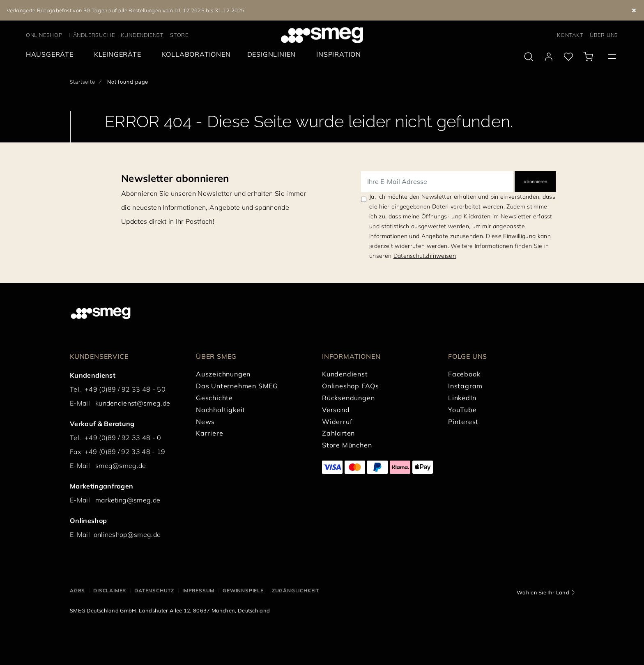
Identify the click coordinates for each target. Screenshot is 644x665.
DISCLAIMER (110, 590)
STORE (179, 35)
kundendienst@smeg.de (133, 403)
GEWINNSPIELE (243, 590)
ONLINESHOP (44, 35)
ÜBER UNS (604, 35)
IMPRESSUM (198, 590)
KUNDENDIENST (142, 35)
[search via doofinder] (529, 57)
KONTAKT (570, 35)
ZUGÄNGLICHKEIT (296, 590)
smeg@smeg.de (121, 465)
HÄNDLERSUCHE (92, 35)
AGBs (77, 590)
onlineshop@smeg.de (127, 534)
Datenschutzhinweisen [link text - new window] (425, 256)
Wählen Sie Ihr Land (543, 592)
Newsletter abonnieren (175, 178)
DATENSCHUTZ (154, 590)
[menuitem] (52, 54)
